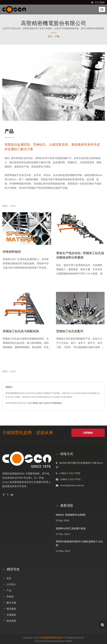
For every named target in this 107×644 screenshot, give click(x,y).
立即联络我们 (56, 403)
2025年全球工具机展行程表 (71, 528)
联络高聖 (11, 620)
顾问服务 (11, 608)
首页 (50, 36)
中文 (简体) (100, 2)
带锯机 (35, 403)
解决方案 (11, 602)
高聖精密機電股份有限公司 (53, 637)
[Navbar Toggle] (102, 9)
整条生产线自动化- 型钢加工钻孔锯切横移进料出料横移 (80, 255)
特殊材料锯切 (12, 252)
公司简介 (11, 584)
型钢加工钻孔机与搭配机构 (22, 331)
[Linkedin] (12, 494)
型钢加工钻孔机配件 (71, 331)
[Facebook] (4, 494)
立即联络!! (88, 433)
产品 (57, 36)
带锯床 (10, 596)
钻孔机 (46, 403)
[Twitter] (8, 494)
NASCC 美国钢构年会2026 (71, 514)
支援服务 (11, 614)
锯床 (41, 403)
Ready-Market (66, 640)
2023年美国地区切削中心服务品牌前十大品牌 (79, 543)
